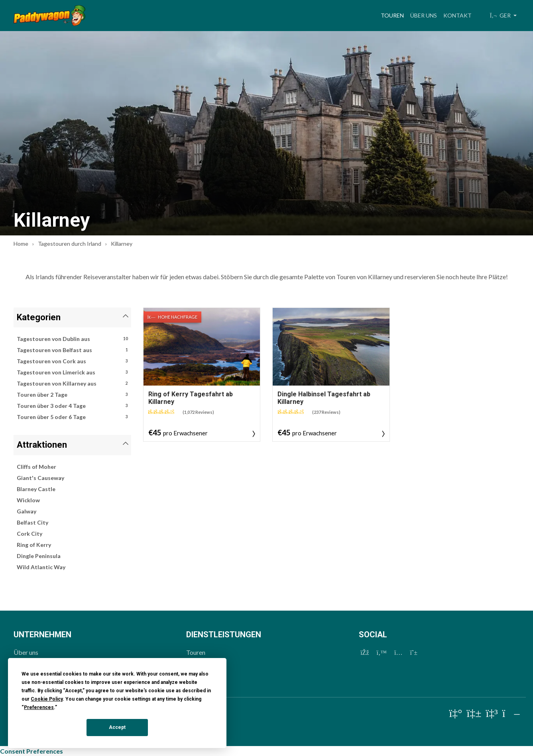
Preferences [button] (39, 707)
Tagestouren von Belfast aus (72, 350)
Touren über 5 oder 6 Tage (72, 417)
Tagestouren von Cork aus (72, 361)
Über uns (424, 15)
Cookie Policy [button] (47, 699)
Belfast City (32, 522)
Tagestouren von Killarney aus (72, 384)
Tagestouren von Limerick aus (72, 372)
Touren (394, 14)
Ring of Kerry (34, 545)
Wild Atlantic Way (41, 567)
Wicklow (28, 500)
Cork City (30, 534)
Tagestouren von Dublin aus (72, 339)
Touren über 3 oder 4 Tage (72, 406)
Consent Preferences (31, 751)
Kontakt (457, 15)
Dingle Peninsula (39, 556)
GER (501, 15)
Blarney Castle (36, 489)
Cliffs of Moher (36, 467)
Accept (117, 727)
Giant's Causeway (40, 478)
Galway (27, 511)
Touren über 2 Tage (72, 395)
